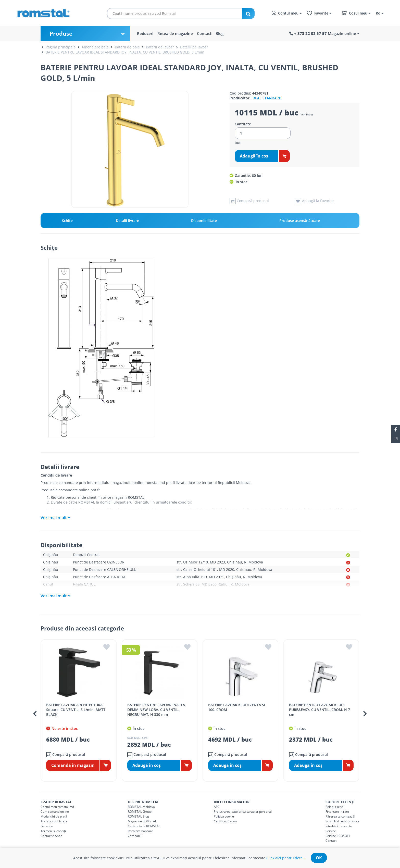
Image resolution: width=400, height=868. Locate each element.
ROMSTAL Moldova (141, 807)
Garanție (47, 826)
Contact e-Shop (51, 836)
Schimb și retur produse (342, 821)
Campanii (135, 836)
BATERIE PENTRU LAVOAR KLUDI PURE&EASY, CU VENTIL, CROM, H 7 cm (320, 710)
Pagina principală (61, 47)
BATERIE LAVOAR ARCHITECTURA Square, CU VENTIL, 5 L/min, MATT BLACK (76, 710)
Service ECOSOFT (338, 836)
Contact (204, 33)
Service (331, 831)
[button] (379, 13)
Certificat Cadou (225, 821)
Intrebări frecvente (339, 826)
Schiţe (67, 221)
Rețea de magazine (175, 33)
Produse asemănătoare (300, 221)
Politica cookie (224, 816)
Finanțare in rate (337, 812)
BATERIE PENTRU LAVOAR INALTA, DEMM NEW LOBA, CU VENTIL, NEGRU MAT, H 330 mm (157, 710)
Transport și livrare (54, 821)
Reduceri (145, 33)
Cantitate (243, 124)
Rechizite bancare (140, 831)
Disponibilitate (204, 221)
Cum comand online (55, 812)
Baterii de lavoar (160, 47)
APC (217, 807)
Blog (220, 33)
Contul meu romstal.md (57, 807)
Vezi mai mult (54, 518)
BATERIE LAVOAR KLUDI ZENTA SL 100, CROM (237, 707)
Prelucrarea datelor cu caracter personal (243, 812)
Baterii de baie (127, 47)
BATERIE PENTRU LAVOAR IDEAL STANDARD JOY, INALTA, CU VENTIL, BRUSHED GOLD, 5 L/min (125, 52)
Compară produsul (66, 755)
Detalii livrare (127, 221)
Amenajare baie (95, 47)
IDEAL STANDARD (266, 98)
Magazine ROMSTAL (142, 821)
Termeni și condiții (54, 831)
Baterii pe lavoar (194, 47)
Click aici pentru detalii (286, 858)
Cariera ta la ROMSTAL (144, 826)
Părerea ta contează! (340, 816)
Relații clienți (334, 807)
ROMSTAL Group (140, 812)
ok (319, 858)
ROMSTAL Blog (138, 816)
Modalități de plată (54, 816)
